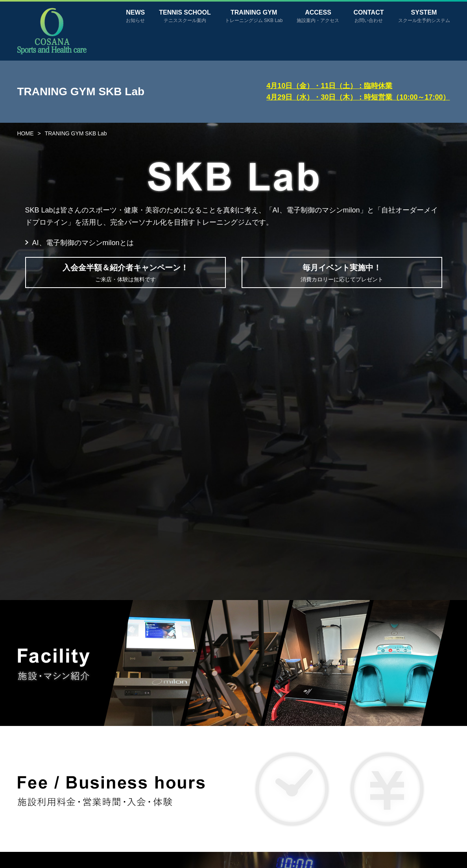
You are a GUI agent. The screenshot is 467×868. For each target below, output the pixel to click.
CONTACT (368, 16)
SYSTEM (424, 16)
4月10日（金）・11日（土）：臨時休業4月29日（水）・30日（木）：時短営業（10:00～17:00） (358, 91)
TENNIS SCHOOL (185, 16)
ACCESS (318, 16)
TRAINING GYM (254, 16)
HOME (26, 133)
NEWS (135, 16)
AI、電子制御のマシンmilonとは (83, 243)
